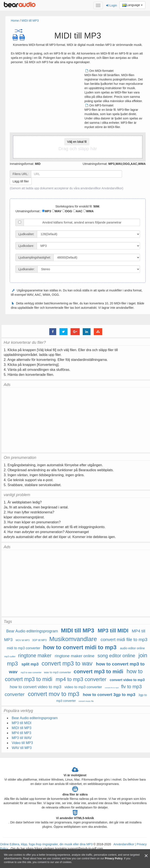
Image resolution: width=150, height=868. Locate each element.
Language (132, 5)
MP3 (46, 211)
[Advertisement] (47, 99)
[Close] (146, 856)
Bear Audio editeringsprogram (32, 631)
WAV (57, 211)
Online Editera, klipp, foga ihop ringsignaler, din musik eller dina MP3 (46, 844)
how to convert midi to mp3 (80, 647)
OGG (67, 211)
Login (112, 5)
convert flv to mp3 (112, 688)
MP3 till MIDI (113, 631)
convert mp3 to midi (99, 671)
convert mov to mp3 (54, 694)
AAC (78, 211)
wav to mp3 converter (58, 672)
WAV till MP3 (22, 748)
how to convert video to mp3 (36, 687)
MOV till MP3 (23, 640)
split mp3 (30, 664)
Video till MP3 (22, 743)
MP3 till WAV (22, 738)
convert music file (86, 701)
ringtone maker (35, 656)
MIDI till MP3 (30, 21)
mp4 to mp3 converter (81, 679)
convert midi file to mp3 (124, 639)
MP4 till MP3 (21, 733)
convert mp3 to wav (67, 664)
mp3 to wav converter (31, 673)
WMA (88, 211)
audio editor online (132, 648)
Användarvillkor (112, 188)
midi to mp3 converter (23, 648)
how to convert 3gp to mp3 (109, 695)
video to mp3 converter (83, 687)
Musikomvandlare (73, 639)
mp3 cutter (10, 656)
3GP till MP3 (39, 640)
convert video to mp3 (127, 680)
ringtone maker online (75, 656)
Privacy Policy (114, 858)
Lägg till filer (21, 181)
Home (15, 21)
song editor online (116, 656)
